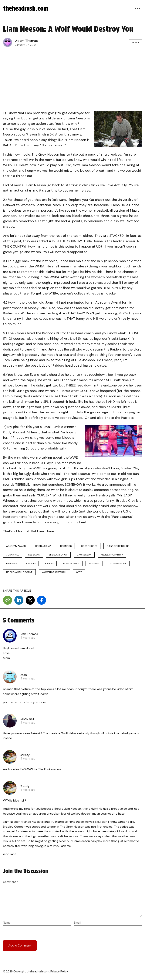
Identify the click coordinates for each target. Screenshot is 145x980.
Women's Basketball (54, 572)
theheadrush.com (26, 8)
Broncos (66, 546)
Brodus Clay (43, 546)
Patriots (11, 563)
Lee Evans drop (58, 555)
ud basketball (118, 563)
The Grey (94, 563)
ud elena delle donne (19, 572)
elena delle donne (118, 546)
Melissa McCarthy (112, 555)
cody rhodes (89, 546)
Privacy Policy (59, 971)
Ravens (49, 563)
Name (8, 923)
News (136, 42)
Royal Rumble (71, 563)
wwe (79, 572)
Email (78, 923)
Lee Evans (34, 555)
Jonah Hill (13, 555)
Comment (11, 882)
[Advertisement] (72, 78)
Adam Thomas (26, 41)
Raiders (31, 563)
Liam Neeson (84, 555)
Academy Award (16, 546)
